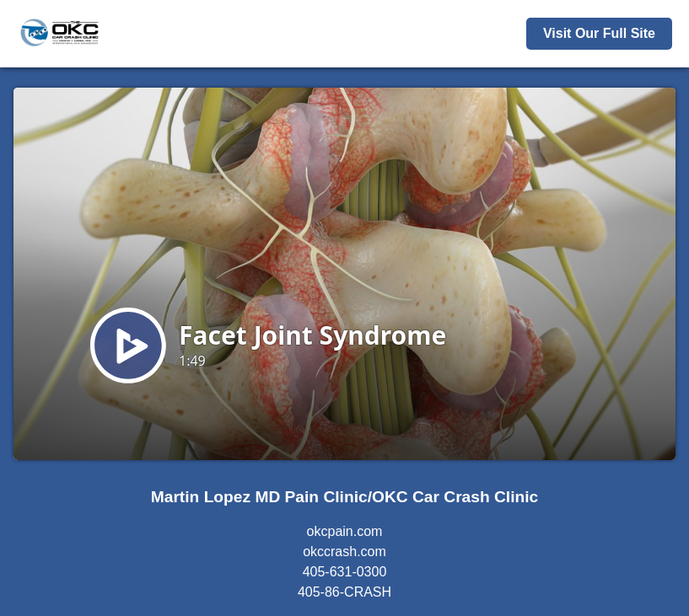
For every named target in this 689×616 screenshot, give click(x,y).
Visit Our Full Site (599, 33)
